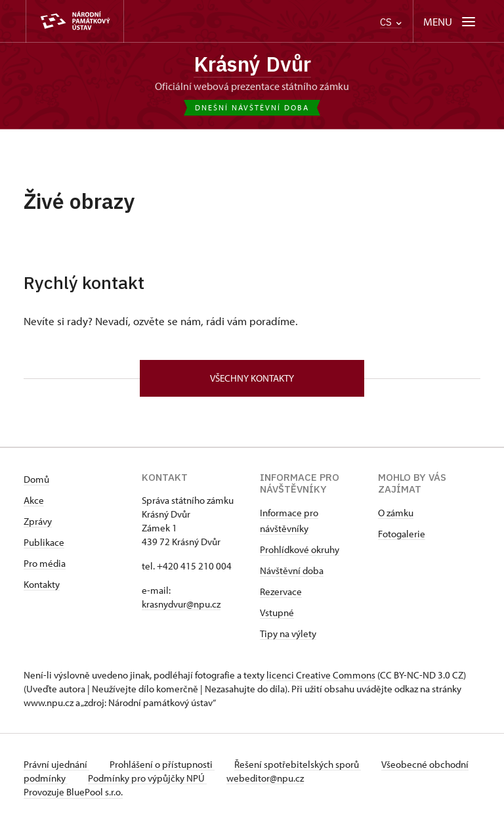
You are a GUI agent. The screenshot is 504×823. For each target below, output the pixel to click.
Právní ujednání (56, 765)
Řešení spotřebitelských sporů (300, 765)
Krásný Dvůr (252, 64)
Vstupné (277, 613)
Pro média (45, 564)
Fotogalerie (402, 534)
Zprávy (38, 522)
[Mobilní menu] (451, 21)
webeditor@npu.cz (308, 779)
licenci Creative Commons (321, 676)
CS (391, 22)
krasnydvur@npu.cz (181, 605)
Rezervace (281, 592)
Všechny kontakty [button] (252, 379)
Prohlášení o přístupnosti (163, 765)
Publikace (44, 543)
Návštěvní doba (292, 571)
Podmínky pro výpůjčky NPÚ (189, 779)
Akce (34, 501)
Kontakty (42, 585)
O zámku (396, 513)
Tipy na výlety (288, 634)
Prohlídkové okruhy (300, 550)
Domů (36, 480)
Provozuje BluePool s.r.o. (73, 792)
